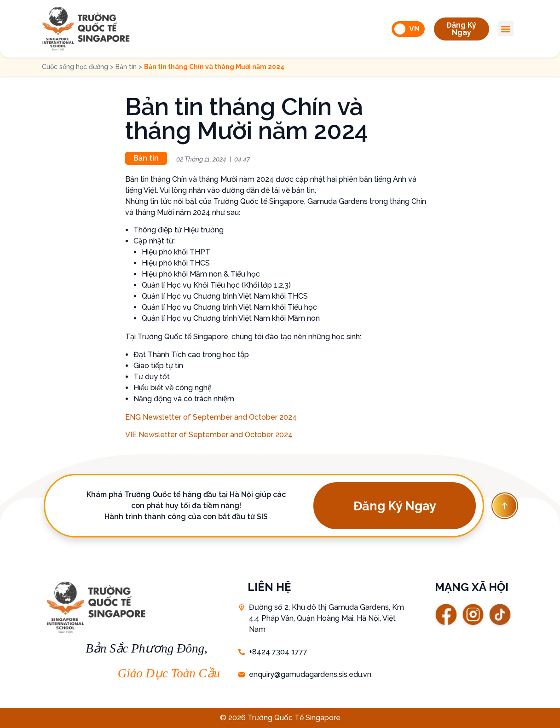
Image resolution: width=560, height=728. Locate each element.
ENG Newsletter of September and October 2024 (211, 417)
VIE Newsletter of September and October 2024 (209, 435)
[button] (462, 29)
